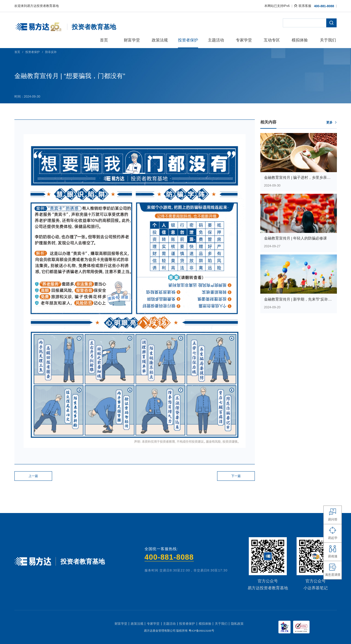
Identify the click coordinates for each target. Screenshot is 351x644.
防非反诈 (51, 52)
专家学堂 (153, 624)
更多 (329, 122)
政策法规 (137, 624)
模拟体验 (205, 624)
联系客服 (303, 6)
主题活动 (169, 624)
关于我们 (221, 624)
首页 (17, 52)
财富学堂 (121, 624)
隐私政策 (237, 624)
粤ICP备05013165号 (201, 631)
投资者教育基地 (94, 27)
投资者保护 (33, 52)
